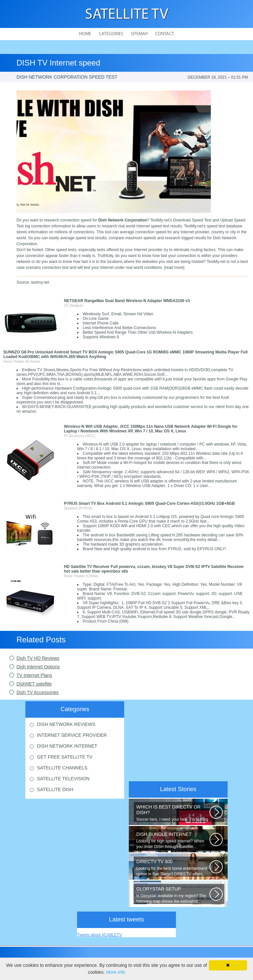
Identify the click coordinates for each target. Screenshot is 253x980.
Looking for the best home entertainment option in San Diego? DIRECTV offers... (173, 868)
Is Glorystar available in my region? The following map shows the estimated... (173, 895)
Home (85, 34)
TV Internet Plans (34, 675)
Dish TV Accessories (38, 692)
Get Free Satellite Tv (65, 757)
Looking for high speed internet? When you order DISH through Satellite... (173, 840)
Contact (165, 34)
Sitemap (139, 34)
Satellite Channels (62, 768)
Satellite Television (63, 779)
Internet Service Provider (72, 735)
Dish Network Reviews (66, 724)
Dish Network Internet (67, 746)
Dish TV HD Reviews (38, 658)
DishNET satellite (34, 684)
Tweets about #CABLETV (99, 935)
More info (116, 972)
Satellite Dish (55, 789)
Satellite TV (127, 15)
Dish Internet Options (38, 667)
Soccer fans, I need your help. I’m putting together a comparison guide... (173, 813)
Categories (111, 34)
